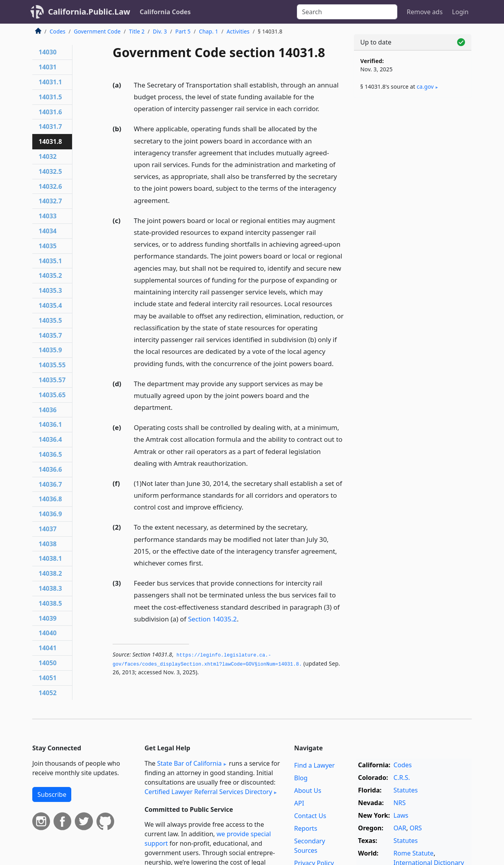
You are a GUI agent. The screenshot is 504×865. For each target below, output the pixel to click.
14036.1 (50, 424)
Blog (301, 778)
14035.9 (50, 350)
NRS (399, 803)
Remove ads (425, 12)
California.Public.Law (89, 12)
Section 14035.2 (212, 619)
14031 (48, 67)
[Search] (347, 12)
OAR (400, 828)
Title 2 (137, 31)
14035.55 (52, 365)
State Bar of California (189, 763)
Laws (401, 815)
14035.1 (50, 261)
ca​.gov (425, 86)
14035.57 (52, 380)
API (299, 803)
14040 (48, 633)
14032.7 (50, 201)
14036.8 (50, 499)
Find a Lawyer (314, 765)
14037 (48, 529)
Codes (57, 31)
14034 (48, 231)
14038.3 (50, 588)
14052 (48, 693)
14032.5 (50, 171)
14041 (48, 648)
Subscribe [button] (52, 794)
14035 (48, 246)
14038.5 (50, 603)
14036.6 (50, 469)
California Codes (165, 12)
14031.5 (50, 97)
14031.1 (50, 82)
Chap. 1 (208, 31)
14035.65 (52, 395)
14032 (48, 156)
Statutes (406, 790)
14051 (48, 678)
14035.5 (50, 320)
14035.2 (50, 275)
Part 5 (183, 31)
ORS (416, 828)
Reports (306, 828)
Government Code (97, 31)
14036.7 (50, 484)
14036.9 (50, 514)
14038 (48, 544)
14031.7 (50, 126)
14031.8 (50, 141)
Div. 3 (160, 31)
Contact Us (310, 816)
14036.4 (50, 439)
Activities (238, 31)
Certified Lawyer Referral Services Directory (208, 792)
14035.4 (50, 305)
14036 (48, 410)
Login (460, 12)
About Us (308, 791)
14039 (48, 618)
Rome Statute (413, 853)
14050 (48, 663)
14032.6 (50, 186)
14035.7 (50, 335)
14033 (48, 216)
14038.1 (50, 558)
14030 (48, 52)
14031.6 (50, 112)
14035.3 (50, 290)
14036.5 (50, 454)
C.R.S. (402, 778)
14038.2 (50, 573)
